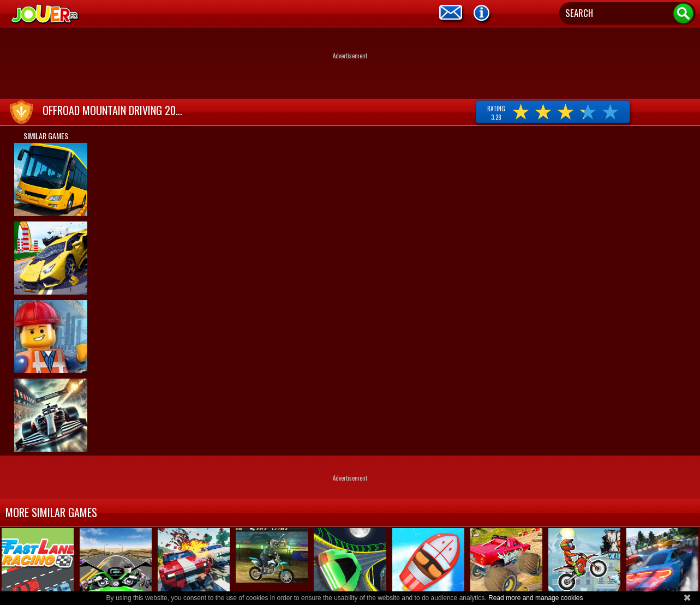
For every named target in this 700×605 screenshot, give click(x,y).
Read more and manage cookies (536, 598)
